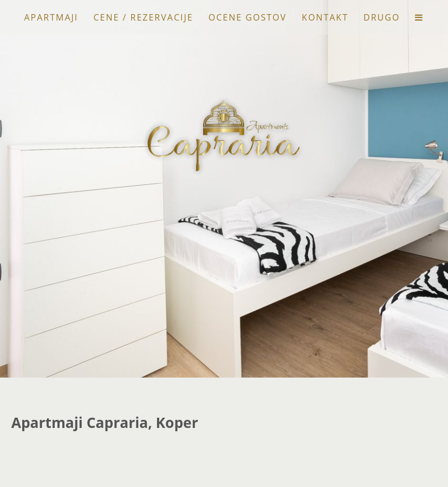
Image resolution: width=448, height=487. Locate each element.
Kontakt (325, 17)
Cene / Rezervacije (143, 17)
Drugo (382, 17)
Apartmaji (51, 17)
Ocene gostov (248, 17)
